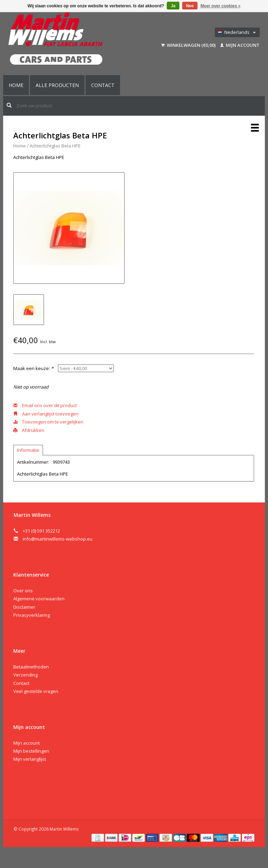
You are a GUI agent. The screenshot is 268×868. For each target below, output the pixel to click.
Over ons (23, 591)
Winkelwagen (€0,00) (189, 45)
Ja (173, 6)
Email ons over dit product (45, 405)
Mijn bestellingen (31, 751)
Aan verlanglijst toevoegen (46, 414)
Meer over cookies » (221, 6)
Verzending (25, 675)
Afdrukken (29, 430)
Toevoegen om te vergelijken (48, 422)
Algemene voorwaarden (39, 599)
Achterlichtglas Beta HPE (55, 146)
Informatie (28, 450)
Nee (190, 6)
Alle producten (57, 85)
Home (16, 85)
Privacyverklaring (32, 615)
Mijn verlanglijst (30, 759)
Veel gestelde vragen (36, 691)
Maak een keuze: (33, 368)
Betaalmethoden (31, 667)
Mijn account (240, 45)
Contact (103, 85)
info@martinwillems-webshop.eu (58, 539)
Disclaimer (24, 607)
